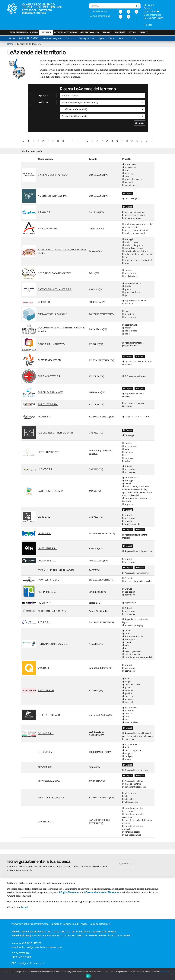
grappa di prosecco (132, 179)
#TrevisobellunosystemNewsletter (102, 892)
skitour (127, 461)
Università (119, 32)
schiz (126, 263)
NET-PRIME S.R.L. (47, 592)
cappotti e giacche (132, 750)
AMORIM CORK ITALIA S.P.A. (53, 196)
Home (12, 38)
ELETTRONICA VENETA (50, 360)
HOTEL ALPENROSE (48, 452)
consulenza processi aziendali (137, 657)
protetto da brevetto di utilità (137, 260)
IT (145, 25)
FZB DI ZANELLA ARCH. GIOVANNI (56, 433)
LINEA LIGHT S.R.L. (48, 548)
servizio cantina (131, 478)
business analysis (132, 835)
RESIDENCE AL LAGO (49, 715)
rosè (125, 176)
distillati (127, 286)
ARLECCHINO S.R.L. (48, 229)
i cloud (126, 642)
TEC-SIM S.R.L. (46, 767)
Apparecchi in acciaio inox (135, 770)
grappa (127, 289)
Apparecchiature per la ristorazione (134, 302)
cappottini (128, 696)
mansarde (128, 711)
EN (149, 25)
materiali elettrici (132, 784)
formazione (129, 639)
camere (127, 270)
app (125, 648)
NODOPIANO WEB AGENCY (52, 611)
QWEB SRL (44, 668)
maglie (127, 682)
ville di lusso (129, 799)
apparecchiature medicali (135, 230)
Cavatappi (128, 435)
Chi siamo (149, 5)
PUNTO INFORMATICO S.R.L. (53, 644)
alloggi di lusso (130, 802)
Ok (88, 976)
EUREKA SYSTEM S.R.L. (50, 376)
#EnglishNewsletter (69, 892)
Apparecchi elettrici (132, 781)
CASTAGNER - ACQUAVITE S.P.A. (55, 289)
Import (43, 96)
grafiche (127, 521)
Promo (122, 38)
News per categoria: (52, 38)
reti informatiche (131, 654)
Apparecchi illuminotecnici (136, 573)
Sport (102, 38)
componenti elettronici (134, 787)
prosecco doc (129, 164)
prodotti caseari (131, 242)
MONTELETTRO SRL (48, 580)
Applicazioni (129, 603)
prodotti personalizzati (134, 233)
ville (125, 796)
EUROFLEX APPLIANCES (51, 392)
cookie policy (164, 971)
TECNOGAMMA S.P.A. (49, 781)
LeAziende (46, 32)
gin (125, 295)
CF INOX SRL (45, 302)
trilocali (127, 714)
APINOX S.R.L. (45, 212)
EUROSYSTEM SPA (48, 404)
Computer (128, 578)
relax (126, 717)
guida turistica (130, 276)
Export (43, 102)
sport (126, 719)
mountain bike (130, 722)
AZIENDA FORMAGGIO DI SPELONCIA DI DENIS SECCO (62, 251)
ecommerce (129, 472)
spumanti (128, 182)
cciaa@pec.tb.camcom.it (31, 963)
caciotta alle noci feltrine (135, 251)
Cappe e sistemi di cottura (135, 417)
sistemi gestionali (132, 651)
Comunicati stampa (100, 16)
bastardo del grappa (133, 248)
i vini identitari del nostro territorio (135, 500)
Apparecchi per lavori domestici (133, 395)
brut (125, 170)
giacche (127, 693)
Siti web (127, 466)
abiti (126, 679)
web (125, 645)
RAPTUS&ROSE (46, 690)
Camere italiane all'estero (23, 32)
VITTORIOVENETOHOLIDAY (52, 798)
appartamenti (130, 273)
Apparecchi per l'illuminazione (137, 551)
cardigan (127, 756)
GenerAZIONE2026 (90, 32)
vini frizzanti (129, 185)
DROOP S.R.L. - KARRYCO (51, 344)
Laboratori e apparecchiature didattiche (137, 363)
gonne (126, 687)
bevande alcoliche (132, 283)
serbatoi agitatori (131, 218)
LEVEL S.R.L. (44, 533)
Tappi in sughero (131, 199)
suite (126, 449)
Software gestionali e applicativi (133, 404)
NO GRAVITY (44, 603)
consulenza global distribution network (137, 822)
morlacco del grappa (133, 245)
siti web (127, 631)
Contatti (148, 8)
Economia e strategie (66, 32)
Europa (133, 38)
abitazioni (128, 314)
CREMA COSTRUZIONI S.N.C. (53, 314)
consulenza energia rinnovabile (132, 827)
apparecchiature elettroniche (137, 581)
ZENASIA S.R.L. (46, 822)
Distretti (143, 32)
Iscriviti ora (125, 863)
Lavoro (132, 32)
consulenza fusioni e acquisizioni (133, 816)
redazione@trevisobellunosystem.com (40, 947)
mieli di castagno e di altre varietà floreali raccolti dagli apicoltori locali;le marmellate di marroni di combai (137, 491)
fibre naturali (130, 745)
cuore (126, 257)
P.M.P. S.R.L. (44, 622)
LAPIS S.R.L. (44, 517)
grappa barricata (131, 292)
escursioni (128, 458)
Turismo (107, 32)
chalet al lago (130, 331)
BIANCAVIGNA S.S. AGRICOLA (53, 175)
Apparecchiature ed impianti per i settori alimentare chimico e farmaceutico (138, 736)
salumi (127, 484)
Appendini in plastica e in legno (135, 621)
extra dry (128, 173)
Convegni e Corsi (87, 38)
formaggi (128, 239)
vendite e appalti (131, 832)
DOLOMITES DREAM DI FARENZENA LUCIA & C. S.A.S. (61, 329)
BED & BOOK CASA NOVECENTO (55, 273)
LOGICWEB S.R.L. (47, 561)
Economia (70, 38)
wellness (127, 452)
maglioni (127, 753)
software (128, 634)
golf (125, 455)
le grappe (128, 504)
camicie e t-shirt (131, 685)
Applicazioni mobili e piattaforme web (133, 344)
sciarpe (127, 759)
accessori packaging (133, 625)
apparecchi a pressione (134, 215)
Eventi (112, 38)
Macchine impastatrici (134, 212)
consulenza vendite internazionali (132, 810)
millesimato (129, 167)
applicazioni (129, 469)
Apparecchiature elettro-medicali (135, 536)
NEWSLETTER (100, 11)
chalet (126, 334)
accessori (128, 699)
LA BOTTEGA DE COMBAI (51, 491)
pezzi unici (128, 702)
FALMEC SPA (45, 417)
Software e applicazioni (134, 376)
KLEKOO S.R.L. (45, 469)
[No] (172, 974)
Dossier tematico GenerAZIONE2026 (154, 16)
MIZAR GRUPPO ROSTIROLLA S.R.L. (57, 570)
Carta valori (151, 11)
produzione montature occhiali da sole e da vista (138, 226)
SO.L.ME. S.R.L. (46, 733)
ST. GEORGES (45, 752)
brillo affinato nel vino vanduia (138, 254)
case (126, 311)
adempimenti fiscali (132, 636)
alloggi (126, 328)
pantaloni (128, 690)
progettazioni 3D (131, 524)
